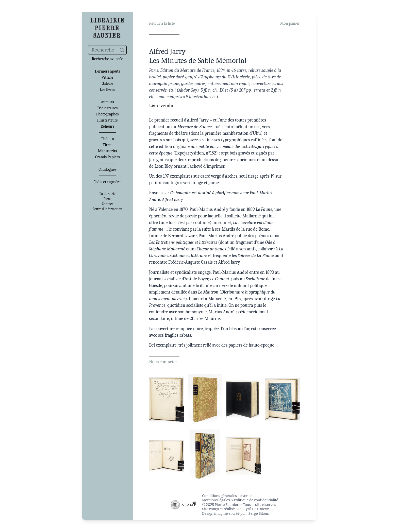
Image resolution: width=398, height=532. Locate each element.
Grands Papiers (107, 157)
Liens (107, 199)
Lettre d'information (107, 209)
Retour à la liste (162, 23)
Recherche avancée (107, 59)
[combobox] (107, 50)
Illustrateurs (107, 120)
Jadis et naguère (107, 182)
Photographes (107, 114)
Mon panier (290, 23)
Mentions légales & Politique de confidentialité (240, 500)
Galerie (107, 83)
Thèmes (107, 139)
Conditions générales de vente (227, 496)
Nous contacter (163, 362)
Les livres (107, 90)
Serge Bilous (259, 514)
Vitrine (107, 77)
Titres (107, 145)
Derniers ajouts (107, 71)
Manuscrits (107, 151)
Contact (107, 204)
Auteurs (107, 102)
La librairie (107, 194)
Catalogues (107, 169)
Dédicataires (107, 108)
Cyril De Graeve (256, 509)
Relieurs (107, 126)
